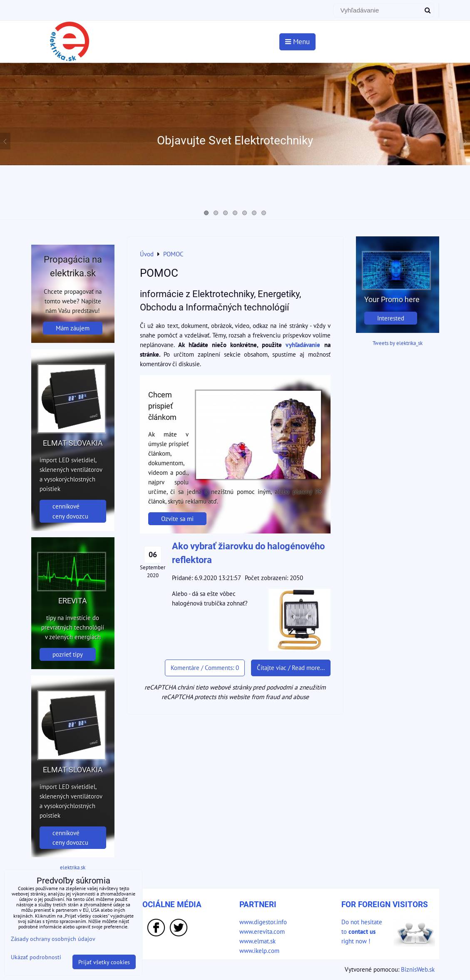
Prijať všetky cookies (104, 962)
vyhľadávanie (303, 345)
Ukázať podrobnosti (36, 957)
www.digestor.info (263, 922)
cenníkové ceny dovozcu (70, 511)
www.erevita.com (262, 931)
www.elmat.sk (257, 941)
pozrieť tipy (68, 654)
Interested (391, 318)
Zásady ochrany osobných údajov (53, 939)
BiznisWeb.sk (418, 969)
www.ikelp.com (259, 950)
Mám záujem (73, 328)
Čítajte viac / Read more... (291, 667)
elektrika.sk (73, 867)
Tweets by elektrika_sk (398, 343)
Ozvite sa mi (177, 519)
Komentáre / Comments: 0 (205, 667)
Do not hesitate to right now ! (362, 931)
